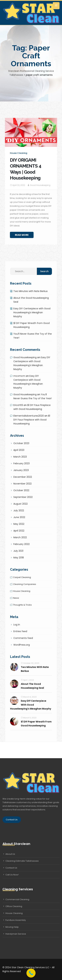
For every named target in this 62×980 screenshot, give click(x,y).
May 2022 (19, 524)
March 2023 (20, 457)
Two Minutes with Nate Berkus (31, 291)
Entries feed (20, 631)
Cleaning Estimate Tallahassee (22, 861)
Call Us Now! (12, 875)
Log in (17, 625)
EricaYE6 (18, 405)
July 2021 (18, 551)
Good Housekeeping (40, 185)
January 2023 (21, 470)
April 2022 (19, 531)
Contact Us (12, 820)
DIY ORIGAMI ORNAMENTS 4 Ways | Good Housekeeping (26, 169)
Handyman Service (16, 934)
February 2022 (21, 544)
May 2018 (19, 558)
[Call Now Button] (31, 973)
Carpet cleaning (22, 577)
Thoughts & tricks (22, 605)
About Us (10, 854)
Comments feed (23, 638)
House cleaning (19, 153)
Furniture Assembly (16, 920)
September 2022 (23, 497)
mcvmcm (19, 376)
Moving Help (12, 927)
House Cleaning (14, 913)
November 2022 (22, 484)
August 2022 (21, 504)
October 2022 (21, 490)
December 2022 (23, 477)
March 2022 (20, 537)
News (16, 598)
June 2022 (19, 517)
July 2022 (19, 510)
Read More (22, 235)
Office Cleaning (14, 906)
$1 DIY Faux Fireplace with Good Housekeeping (32, 420)
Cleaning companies (25, 584)
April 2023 (19, 450)
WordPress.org (22, 645)
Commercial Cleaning (17, 899)
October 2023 (21, 443)
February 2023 (21, 463)
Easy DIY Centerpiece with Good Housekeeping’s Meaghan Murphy (32, 312)
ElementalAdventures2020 (29, 416)
